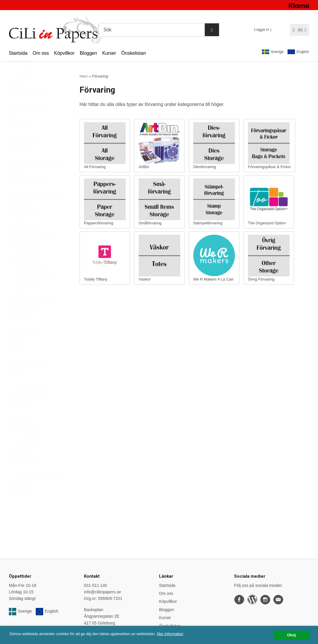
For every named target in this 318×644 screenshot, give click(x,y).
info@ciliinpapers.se (103, 592)
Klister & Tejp (23, 344)
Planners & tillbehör (29, 410)
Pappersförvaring (28, 261)
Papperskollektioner (29, 399)
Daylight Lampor (24, 153)
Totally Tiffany (25, 295)
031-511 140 (96, 585)
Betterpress (21, 142)
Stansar (18, 432)
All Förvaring (24, 228)
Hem (83, 76)
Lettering (17, 366)
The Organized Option (35, 287)
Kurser (109, 53)
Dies (15, 186)
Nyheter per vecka (28, 108)
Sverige (273, 52)
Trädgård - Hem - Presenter (36, 487)
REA (16, 97)
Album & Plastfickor (29, 120)
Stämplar (19, 465)
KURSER (17, 355)
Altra (13, 131)
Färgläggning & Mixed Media (37, 208)
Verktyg (18, 498)
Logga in (262, 29)
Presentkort (20, 421)
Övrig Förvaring (27, 320)
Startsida (18, 53)
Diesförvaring (25, 245)
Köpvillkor (64, 53)
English (298, 52)
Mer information (179, 634)
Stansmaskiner (24, 443)
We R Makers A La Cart (34, 312)
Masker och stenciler (30, 377)
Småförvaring (25, 270)
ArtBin (18, 236)
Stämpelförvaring (28, 278)
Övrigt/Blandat (22, 510)
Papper (17, 388)
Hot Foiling (21, 332)
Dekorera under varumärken (36, 175)
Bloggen (89, 53)
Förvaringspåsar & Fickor (35, 253)
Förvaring (19, 219)
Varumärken (22, 86)
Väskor (19, 303)
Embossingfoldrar (27, 197)
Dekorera (19, 164)
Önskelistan (134, 53)
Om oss (41, 53)
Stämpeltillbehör (25, 454)
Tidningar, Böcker (25, 476)
